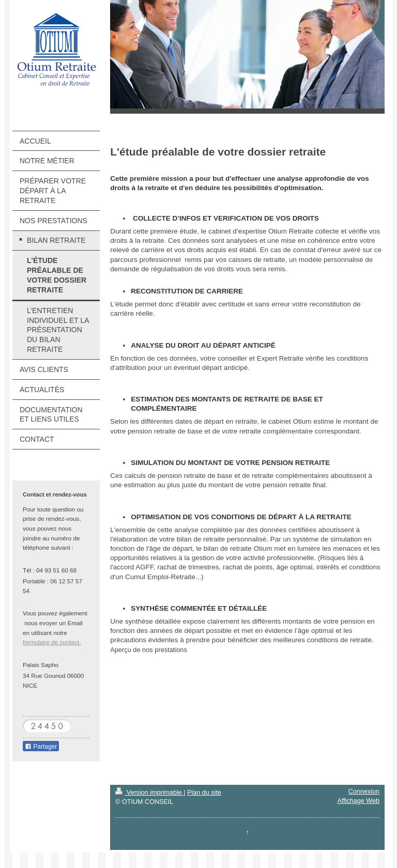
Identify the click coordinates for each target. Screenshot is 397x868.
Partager (41, 747)
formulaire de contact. (52, 642)
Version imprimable (149, 793)
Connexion (364, 792)
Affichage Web (358, 801)
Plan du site (204, 793)
